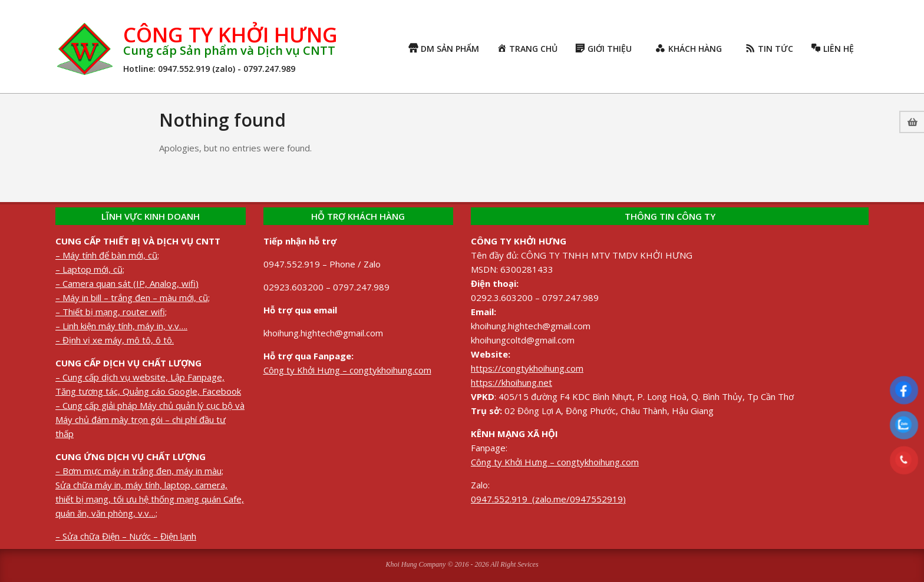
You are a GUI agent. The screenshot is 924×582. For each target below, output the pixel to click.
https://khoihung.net (511, 382)
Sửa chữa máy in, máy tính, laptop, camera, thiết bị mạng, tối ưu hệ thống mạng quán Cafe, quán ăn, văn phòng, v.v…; (150, 499)
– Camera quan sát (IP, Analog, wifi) (127, 283)
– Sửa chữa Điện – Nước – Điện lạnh (126, 536)
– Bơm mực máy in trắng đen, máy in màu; (139, 471)
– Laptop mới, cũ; (90, 269)
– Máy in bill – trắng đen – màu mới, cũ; (133, 297)
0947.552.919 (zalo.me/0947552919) (548, 499)
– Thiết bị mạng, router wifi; (111, 312)
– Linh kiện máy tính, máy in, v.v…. (121, 326)
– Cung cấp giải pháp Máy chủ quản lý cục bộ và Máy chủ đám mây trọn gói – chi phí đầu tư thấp (150, 419)
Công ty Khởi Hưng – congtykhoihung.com (347, 370)
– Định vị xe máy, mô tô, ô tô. (115, 340)
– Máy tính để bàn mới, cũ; (107, 255)
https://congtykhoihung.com (527, 368)
